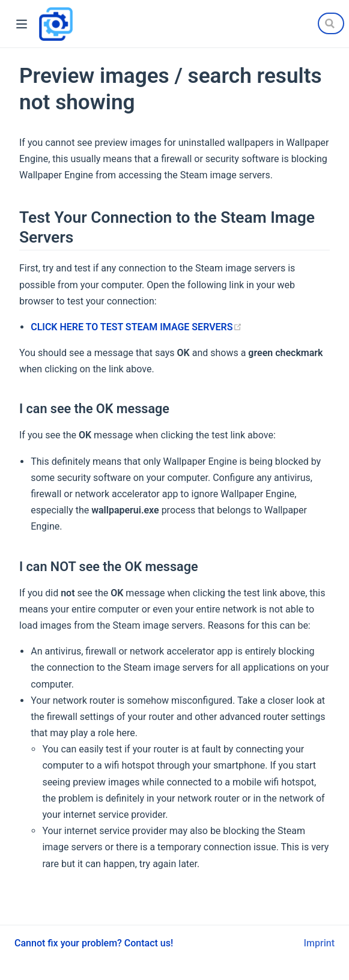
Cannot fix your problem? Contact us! (94, 943)
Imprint (319, 943)
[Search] (331, 23)
